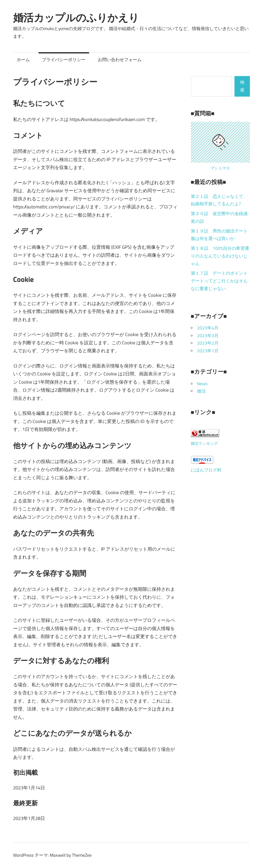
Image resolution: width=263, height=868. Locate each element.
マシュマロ (220, 168)
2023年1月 (208, 351)
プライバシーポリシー (64, 60)
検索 (242, 86)
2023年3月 (208, 336)
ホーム (23, 60)
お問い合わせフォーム (120, 60)
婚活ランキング (204, 443)
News (202, 384)
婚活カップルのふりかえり (76, 17)
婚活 (201, 391)
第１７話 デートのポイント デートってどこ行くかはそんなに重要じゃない (221, 281)
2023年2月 (208, 343)
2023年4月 (208, 328)
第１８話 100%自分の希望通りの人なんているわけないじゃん (220, 256)
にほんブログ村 (206, 470)
